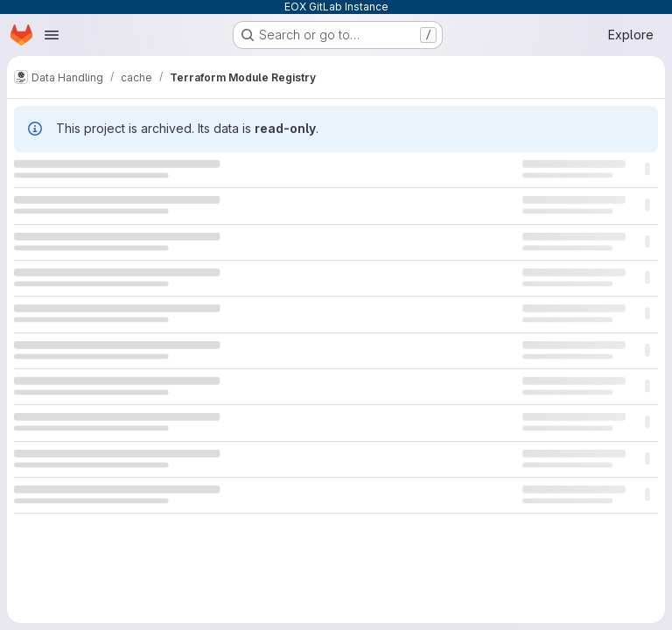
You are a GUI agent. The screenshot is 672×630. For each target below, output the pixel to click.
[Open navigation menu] (52, 35)
